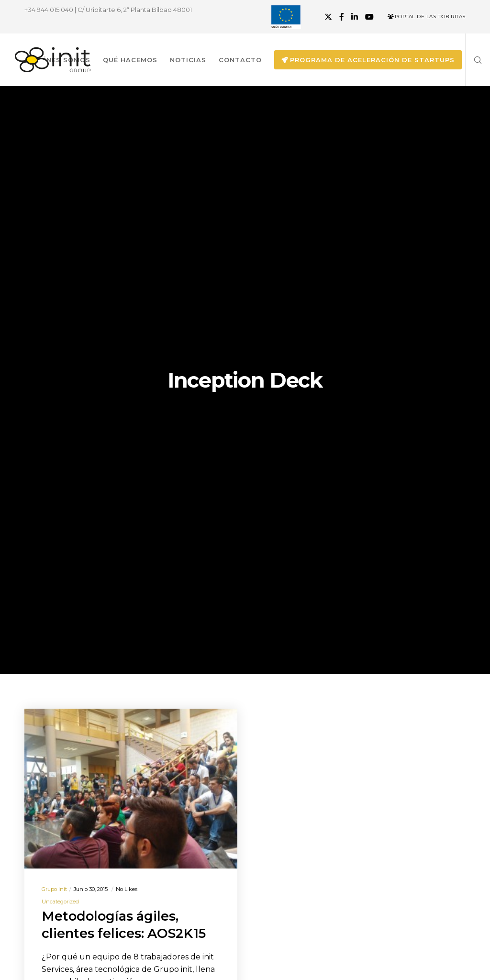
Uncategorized (60, 902)
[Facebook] (342, 17)
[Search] (474, 60)
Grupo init (54, 889)
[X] (328, 17)
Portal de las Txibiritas (427, 17)
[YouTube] (369, 17)
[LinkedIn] (355, 17)
